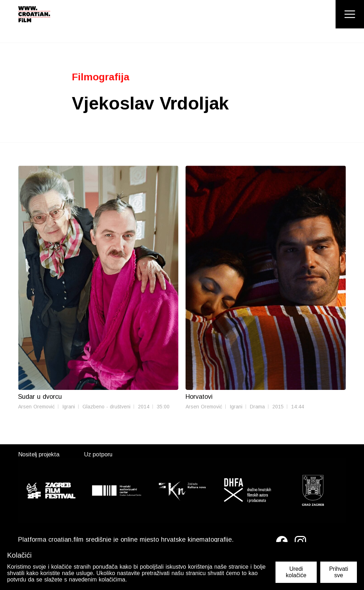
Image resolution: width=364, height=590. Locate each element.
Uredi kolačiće (296, 572)
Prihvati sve (339, 572)
